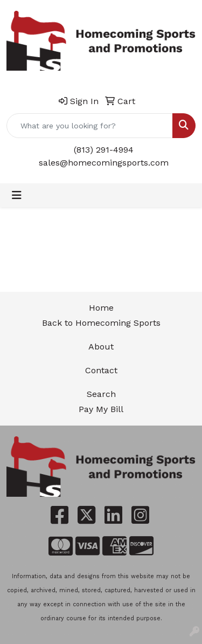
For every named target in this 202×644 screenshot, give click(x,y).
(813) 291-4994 (104, 150)
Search (101, 394)
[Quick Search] (90, 126)
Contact (101, 370)
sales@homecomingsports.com (104, 163)
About (101, 347)
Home (101, 308)
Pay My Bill (101, 409)
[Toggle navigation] (17, 195)
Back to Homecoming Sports (101, 323)
